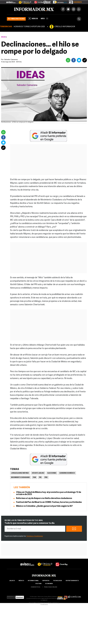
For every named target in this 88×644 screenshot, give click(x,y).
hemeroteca (36, 587)
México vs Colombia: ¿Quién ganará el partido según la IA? (44, 506)
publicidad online (51, 587)
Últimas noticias (16, 19)
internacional (33, 581)
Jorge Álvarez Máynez (20, 473)
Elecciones (52, 473)
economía (49, 584)
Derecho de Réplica (47, 603)
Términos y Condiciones (35, 536)
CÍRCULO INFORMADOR (65, 27)
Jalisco (12, 581)
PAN (34, 477)
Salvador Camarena (11, 60)
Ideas (3, 37)
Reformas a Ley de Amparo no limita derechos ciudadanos (44, 498)
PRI (40, 477)
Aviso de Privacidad (35, 603)
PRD (46, 477)
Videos (33, 18)
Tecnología (57, 581)
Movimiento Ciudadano (20, 477)
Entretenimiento (72, 581)
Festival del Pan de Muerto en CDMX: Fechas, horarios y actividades (49, 502)
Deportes (46, 581)
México (21, 581)
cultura (38, 584)
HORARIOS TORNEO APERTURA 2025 (29, 27)
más (44, 19)
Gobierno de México (67, 473)
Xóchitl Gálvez (38, 473)
